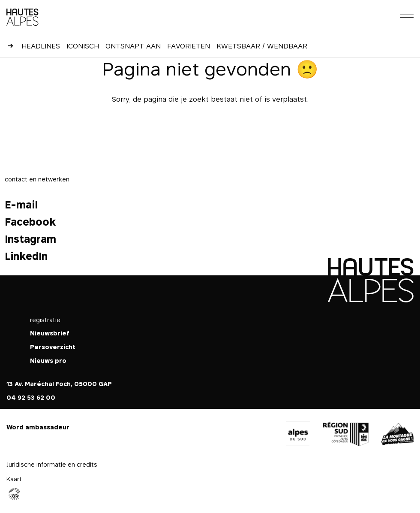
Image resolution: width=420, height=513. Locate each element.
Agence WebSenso (15, 494)
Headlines (41, 46)
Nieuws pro (48, 361)
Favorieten (189, 46)
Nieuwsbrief (50, 333)
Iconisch (83, 46)
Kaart (14, 479)
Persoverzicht (53, 347)
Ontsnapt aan (133, 46)
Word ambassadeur (38, 427)
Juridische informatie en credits (52, 464)
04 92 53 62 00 (31, 397)
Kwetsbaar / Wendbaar (262, 46)
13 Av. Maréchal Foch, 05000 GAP (59, 384)
